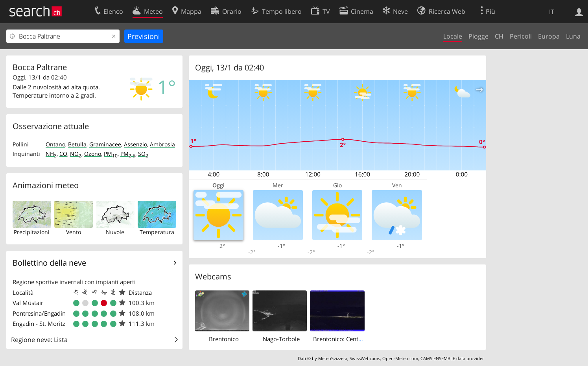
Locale (453, 36)
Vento (74, 232)
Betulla (77, 144)
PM (111, 154)
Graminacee (105, 144)
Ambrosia (162, 144)
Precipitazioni (32, 232)
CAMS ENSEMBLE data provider (452, 358)
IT (552, 12)
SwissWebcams (365, 358)
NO (76, 154)
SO (143, 154)
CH (499, 36)
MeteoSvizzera (333, 358)
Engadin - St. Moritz (39, 323)
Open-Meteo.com (400, 358)
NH (51, 154)
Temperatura (157, 232)
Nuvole (115, 232)
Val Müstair (28, 303)
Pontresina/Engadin (39, 313)
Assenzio (135, 144)
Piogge (478, 36)
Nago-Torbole (281, 339)
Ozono (93, 154)
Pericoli (521, 36)
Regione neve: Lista (39, 340)
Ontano (55, 144)
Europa (549, 36)
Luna (573, 36)
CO (63, 154)
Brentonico (224, 339)
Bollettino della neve (49, 263)
